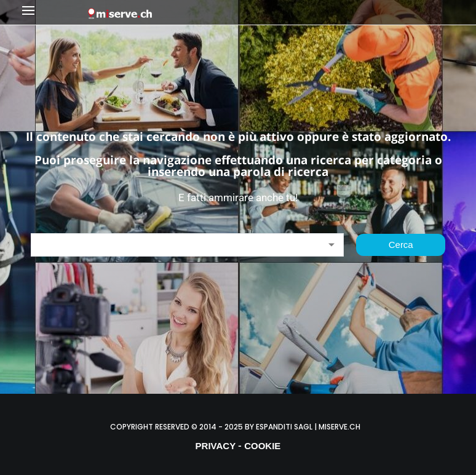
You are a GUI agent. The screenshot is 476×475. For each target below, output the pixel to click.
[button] (51, 13)
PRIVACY (216, 446)
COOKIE (262, 446)
